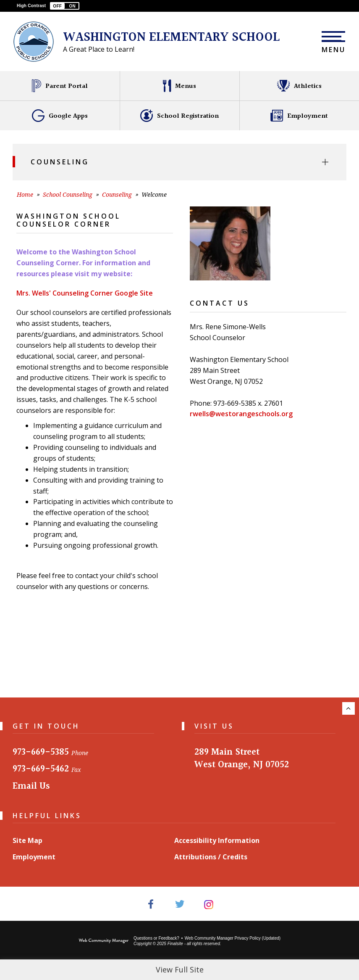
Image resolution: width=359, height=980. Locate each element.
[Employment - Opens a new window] (299, 116)
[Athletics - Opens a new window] (299, 86)
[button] (65, 6)
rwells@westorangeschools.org (241, 414)
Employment (34, 857)
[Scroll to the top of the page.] (349, 708)
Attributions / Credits (211, 857)
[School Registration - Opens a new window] (179, 116)
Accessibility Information (217, 840)
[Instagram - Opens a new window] (208, 904)
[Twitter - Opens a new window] (179, 904)
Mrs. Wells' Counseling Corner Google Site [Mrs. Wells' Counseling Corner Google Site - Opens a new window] (85, 293)
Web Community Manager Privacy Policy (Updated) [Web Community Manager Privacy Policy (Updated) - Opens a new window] (233, 938)
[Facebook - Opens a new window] (151, 904)
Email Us (31, 786)
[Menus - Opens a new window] (179, 86)
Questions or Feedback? (156, 938)
